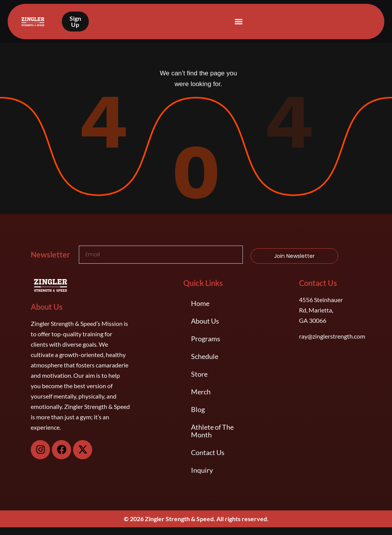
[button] (238, 22)
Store (199, 374)
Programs (206, 339)
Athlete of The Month (212, 431)
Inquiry (202, 470)
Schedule (205, 356)
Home (200, 303)
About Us (205, 321)
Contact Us (208, 452)
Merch (201, 392)
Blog (198, 409)
